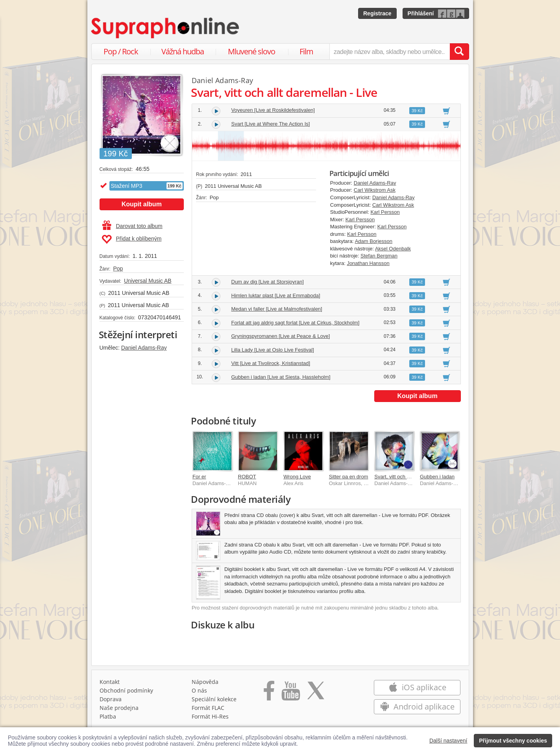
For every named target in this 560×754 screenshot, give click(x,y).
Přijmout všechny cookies (513, 741)
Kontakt (110, 682)
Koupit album (142, 204)
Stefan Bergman (379, 256)
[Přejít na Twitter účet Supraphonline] (316, 693)
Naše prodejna (119, 708)
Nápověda (205, 682)
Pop (118, 269)
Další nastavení (448, 741)
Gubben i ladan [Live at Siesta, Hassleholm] (281, 377)
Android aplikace (417, 707)
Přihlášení (421, 13)
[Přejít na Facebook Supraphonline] (269, 693)
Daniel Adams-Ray (144, 348)
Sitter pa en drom (349, 477)
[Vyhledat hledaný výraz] (459, 52)
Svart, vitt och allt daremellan (407, 477)
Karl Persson (385, 212)
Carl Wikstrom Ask (375, 190)
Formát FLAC (208, 708)
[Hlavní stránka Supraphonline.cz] (166, 28)
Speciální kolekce (214, 699)
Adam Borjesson (374, 241)
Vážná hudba (183, 51)
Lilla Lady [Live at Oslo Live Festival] (273, 350)
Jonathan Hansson (368, 263)
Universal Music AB (148, 281)
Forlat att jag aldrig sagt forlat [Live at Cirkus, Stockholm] (296, 323)
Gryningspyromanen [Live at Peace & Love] (281, 336)
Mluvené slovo (251, 51)
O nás (199, 690)
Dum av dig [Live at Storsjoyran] (268, 282)
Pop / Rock (121, 51)
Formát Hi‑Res (210, 716)
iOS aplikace (417, 687)
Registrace (377, 13)
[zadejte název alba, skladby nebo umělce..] (389, 52)
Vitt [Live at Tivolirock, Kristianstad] (271, 363)
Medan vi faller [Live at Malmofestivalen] (277, 309)
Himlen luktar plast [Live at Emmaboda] (276, 295)
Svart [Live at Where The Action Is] (271, 124)
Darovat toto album (132, 226)
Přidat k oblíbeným (132, 239)
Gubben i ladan (437, 477)
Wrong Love (297, 477)
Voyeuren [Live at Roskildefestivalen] (273, 110)
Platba (108, 716)
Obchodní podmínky (126, 690)
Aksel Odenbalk (393, 249)
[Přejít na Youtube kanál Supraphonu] (290, 693)
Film (306, 51)
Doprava (111, 699)
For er (199, 477)
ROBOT (247, 477)
